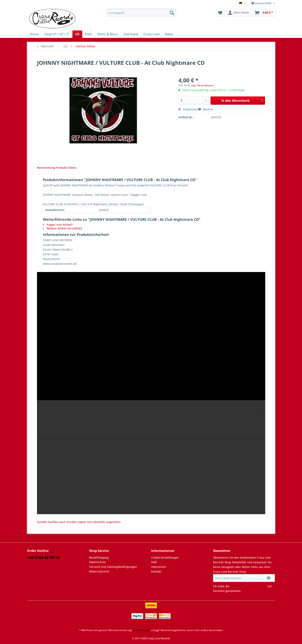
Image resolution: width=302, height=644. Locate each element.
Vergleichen (188, 109)
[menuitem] (141, 15)
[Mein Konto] (239, 13)
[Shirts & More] (108, 34)
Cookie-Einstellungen (165, 557)
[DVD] (88, 34)
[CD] (77, 34)
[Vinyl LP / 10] (57, 34)
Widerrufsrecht (99, 571)
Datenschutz (97, 562)
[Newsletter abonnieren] (269, 578)
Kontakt (156, 571)
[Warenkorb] (264, 13)
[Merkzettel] (220, 13)
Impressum (159, 567)
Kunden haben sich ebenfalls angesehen (94, 522)
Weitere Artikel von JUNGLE (63, 228)
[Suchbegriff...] (141, 13)
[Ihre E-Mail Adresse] (238, 578)
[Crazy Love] (151, 34)
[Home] (34, 34)
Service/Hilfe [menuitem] (262, 3)
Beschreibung (46, 168)
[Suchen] (172, 13)
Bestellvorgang (99, 557)
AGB (154, 562)
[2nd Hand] (131, 34)
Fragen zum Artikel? (58, 225)
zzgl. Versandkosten (203, 85)
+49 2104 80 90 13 (43, 558)
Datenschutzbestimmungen (248, 586)
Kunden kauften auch (51, 522)
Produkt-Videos (66, 168)
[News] (169, 34)
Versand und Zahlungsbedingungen (113, 567)
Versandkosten (142, 630)
